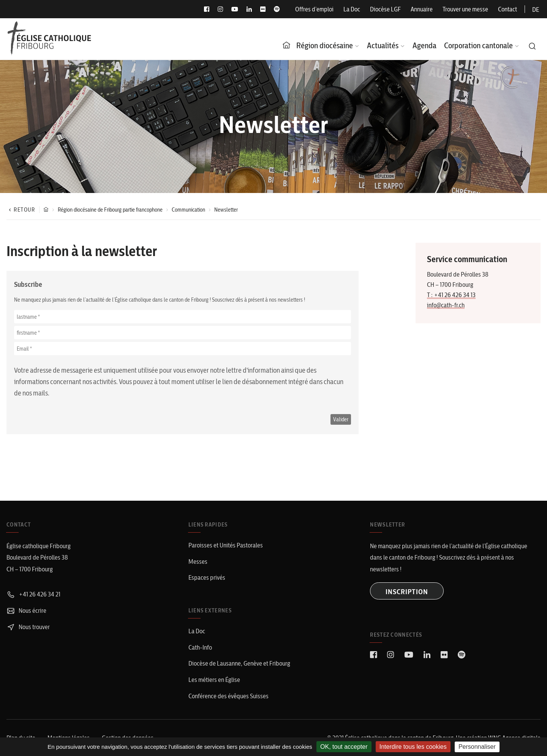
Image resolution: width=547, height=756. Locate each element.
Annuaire (422, 9)
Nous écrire (26, 610)
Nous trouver (28, 627)
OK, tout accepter (344, 747)
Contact (507, 9)
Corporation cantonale (478, 45)
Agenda (424, 45)
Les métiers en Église (214, 680)
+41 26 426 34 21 (33, 594)
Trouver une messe (465, 9)
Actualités (383, 45)
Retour (21, 210)
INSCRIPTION (407, 592)
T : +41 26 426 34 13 (451, 295)
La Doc (352, 9)
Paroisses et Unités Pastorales (226, 545)
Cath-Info (200, 647)
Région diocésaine (325, 45)
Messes (198, 561)
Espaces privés (207, 577)
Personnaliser (477, 747)
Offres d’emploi (314, 9)
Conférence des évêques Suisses (228, 696)
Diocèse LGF (385, 9)
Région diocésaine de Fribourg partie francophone (110, 210)
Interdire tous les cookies (413, 747)
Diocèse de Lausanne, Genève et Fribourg (239, 663)
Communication (188, 210)
